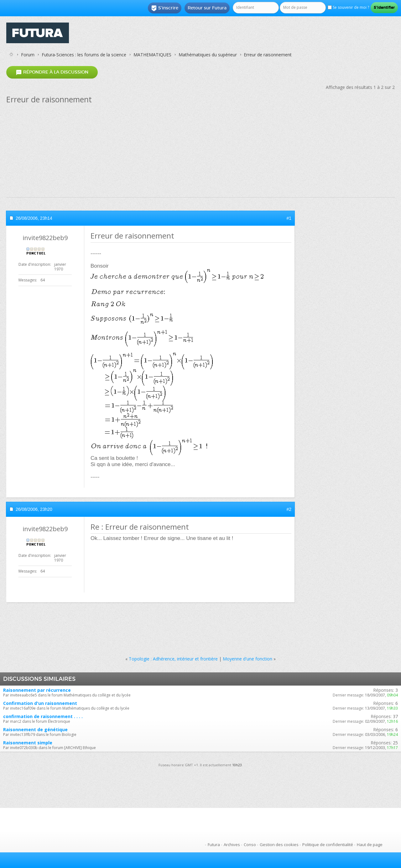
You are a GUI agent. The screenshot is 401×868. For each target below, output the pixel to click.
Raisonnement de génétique (35, 729)
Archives (232, 845)
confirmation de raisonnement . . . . (43, 716)
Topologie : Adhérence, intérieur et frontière (173, 659)
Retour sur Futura (207, 8)
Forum (28, 55)
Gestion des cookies (279, 845)
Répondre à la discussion (52, 72)
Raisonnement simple (28, 743)
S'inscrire (165, 8)
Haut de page (370, 845)
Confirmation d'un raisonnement (40, 703)
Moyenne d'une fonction (247, 659)
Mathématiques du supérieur (208, 55)
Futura (214, 845)
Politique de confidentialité (328, 845)
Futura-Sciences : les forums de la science (84, 55)
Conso (250, 845)
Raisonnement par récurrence (37, 690)
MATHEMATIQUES (152, 55)
